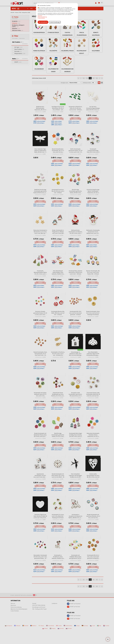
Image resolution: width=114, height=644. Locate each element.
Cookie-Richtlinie (41, 18)
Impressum (40, 16)
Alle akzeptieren (43, 22)
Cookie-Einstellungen (55, 22)
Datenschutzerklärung (42, 17)
